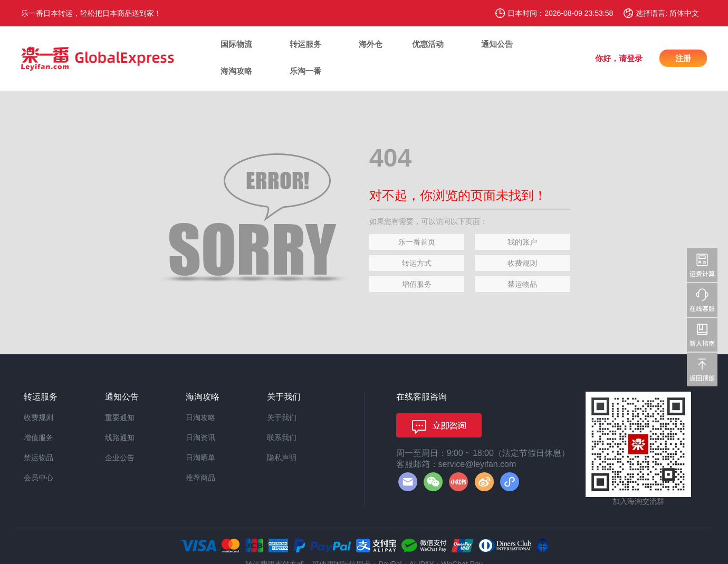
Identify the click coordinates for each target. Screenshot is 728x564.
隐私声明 (282, 458)
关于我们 (282, 417)
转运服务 (305, 44)
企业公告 (120, 458)
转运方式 (417, 263)
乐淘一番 (305, 71)
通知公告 (497, 44)
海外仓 (371, 44)
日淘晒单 (200, 458)
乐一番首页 (417, 242)
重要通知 (120, 417)
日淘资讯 (200, 437)
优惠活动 (428, 44)
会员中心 (39, 478)
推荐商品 (200, 478)
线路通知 (120, 437)
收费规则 (522, 263)
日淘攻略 (200, 417)
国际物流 (236, 44)
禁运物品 (522, 284)
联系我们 (282, 437)
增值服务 (417, 284)
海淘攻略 (236, 71)
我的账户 (522, 242)
